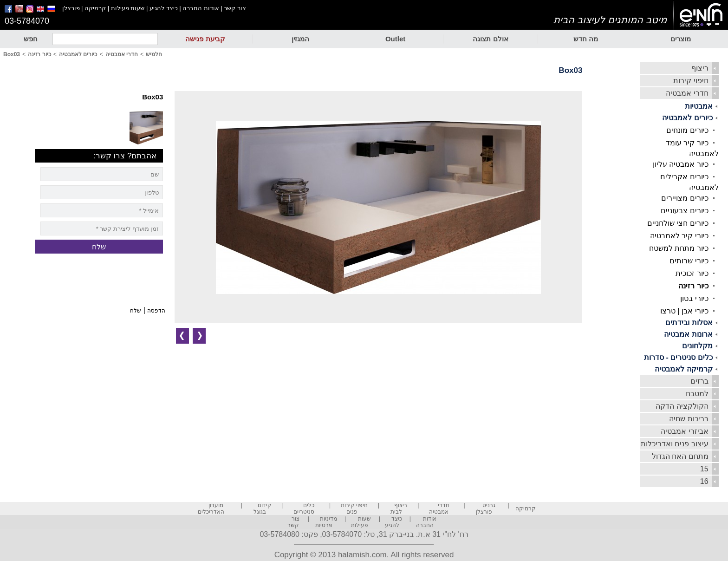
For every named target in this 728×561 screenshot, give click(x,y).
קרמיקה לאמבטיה (683, 369)
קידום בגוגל (263, 509)
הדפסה (156, 311)
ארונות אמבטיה (688, 334)
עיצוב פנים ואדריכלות (675, 444)
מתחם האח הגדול (680, 456)
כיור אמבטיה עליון (681, 164)
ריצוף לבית (399, 509)
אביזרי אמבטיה (684, 431)
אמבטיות (699, 106)
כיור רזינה (693, 286)
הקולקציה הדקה (682, 406)
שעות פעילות (128, 8)
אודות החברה (201, 8)
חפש (31, 39)
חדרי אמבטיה (687, 93)
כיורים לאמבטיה (687, 118)
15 (704, 469)
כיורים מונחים (687, 130)
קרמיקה (95, 8)
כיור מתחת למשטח (679, 248)
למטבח (697, 394)
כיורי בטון (694, 298)
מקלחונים (697, 346)
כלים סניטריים (304, 509)
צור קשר (235, 8)
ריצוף (700, 68)
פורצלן (71, 8)
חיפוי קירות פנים (354, 509)
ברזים (699, 381)
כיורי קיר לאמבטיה (679, 236)
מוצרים (681, 39)
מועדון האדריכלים (211, 509)
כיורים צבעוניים (684, 211)
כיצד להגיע (164, 8)
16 (704, 481)
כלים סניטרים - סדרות (678, 357)
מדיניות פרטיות (326, 522)
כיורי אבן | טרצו (684, 311)
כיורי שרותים (689, 261)
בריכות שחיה (689, 419)
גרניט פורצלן (486, 509)
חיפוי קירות (691, 81)
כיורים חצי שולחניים (678, 223)
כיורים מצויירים (685, 198)
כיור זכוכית (692, 273)
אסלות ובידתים (689, 323)
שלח (136, 311)
